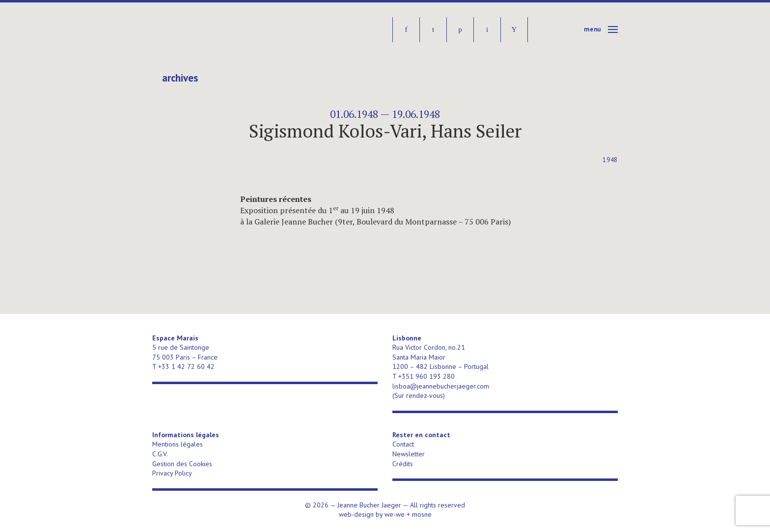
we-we (395, 514)
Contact (403, 444)
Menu (592, 29)
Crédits (403, 464)
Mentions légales (178, 444)
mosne (422, 514)
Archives (180, 78)
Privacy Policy (172, 473)
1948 (610, 160)
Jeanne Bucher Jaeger (228, 30)
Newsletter (409, 454)
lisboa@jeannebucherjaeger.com (441, 386)
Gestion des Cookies (182, 464)
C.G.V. (160, 454)
